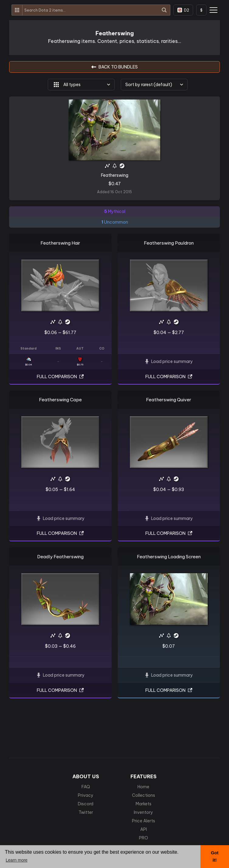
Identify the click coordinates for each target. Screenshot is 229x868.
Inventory (143, 812)
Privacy (86, 795)
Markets (144, 804)
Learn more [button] (17, 860)
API (144, 829)
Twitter (86, 812)
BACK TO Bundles (114, 67)
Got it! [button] (215, 856)
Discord (86, 804)
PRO (144, 838)
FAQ (86, 787)
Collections (144, 795)
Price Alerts (144, 821)
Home (143, 787)
